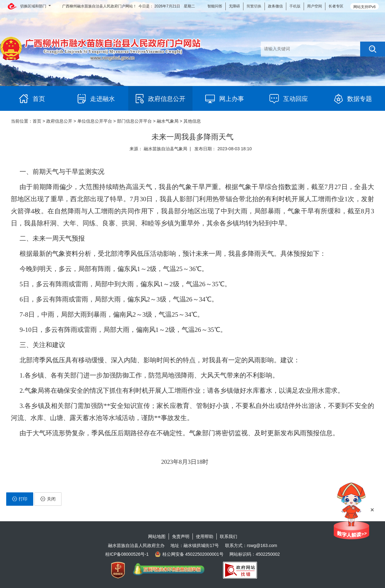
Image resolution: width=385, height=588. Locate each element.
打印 (20, 499)
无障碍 (234, 6)
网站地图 (157, 536)
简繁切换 (254, 6)
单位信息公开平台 (95, 121)
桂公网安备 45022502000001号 (189, 554)
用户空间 (315, 6)
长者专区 (336, 6)
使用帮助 (205, 536)
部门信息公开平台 (134, 121)
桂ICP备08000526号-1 (127, 554)
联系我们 (229, 536)
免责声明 (181, 536)
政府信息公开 (59, 121)
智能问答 (215, 6)
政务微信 (275, 6)
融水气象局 (168, 121)
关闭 (48, 499)
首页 (37, 121)
